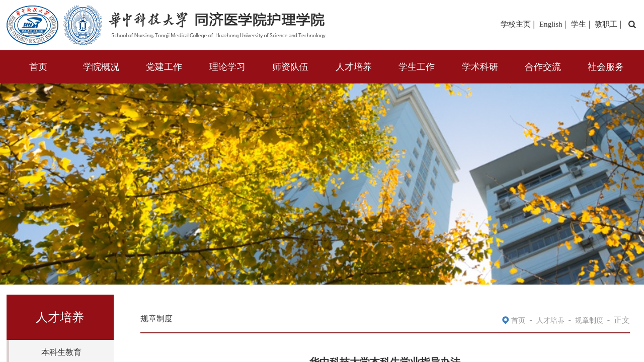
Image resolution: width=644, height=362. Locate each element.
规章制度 (589, 321)
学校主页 (516, 24)
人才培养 (354, 67)
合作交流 (543, 67)
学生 (579, 24)
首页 (38, 67)
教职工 (606, 24)
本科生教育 (61, 352)
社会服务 (606, 67)
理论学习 (227, 67)
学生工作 (417, 67)
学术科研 (480, 67)
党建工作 (164, 67)
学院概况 (101, 67)
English (551, 24)
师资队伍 (290, 67)
